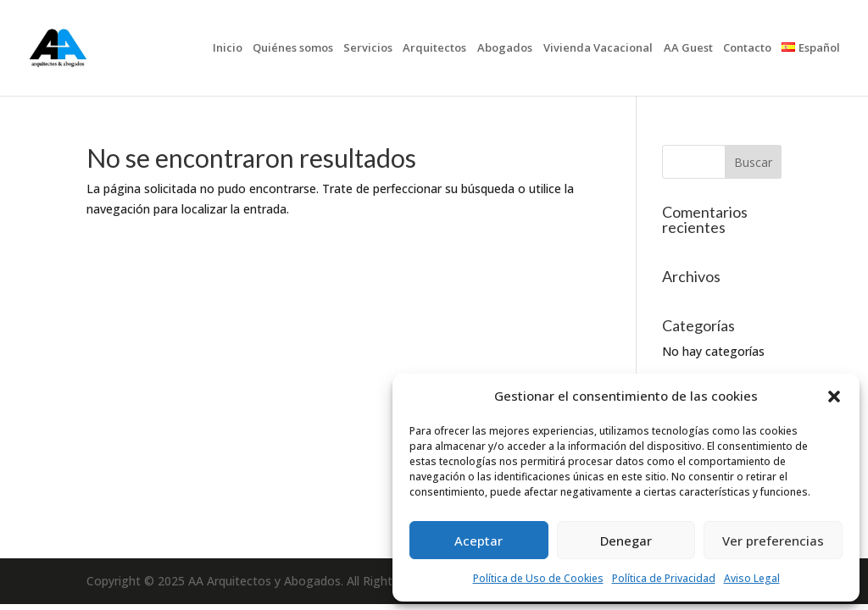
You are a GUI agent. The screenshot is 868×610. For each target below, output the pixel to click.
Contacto (747, 49)
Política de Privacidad (664, 578)
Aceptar (479, 541)
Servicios (368, 49)
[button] (834, 396)
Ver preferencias (773, 541)
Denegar (626, 541)
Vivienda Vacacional (598, 49)
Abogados (505, 49)
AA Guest (688, 49)
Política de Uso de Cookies (538, 578)
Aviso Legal (752, 578)
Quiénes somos (293, 49)
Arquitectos (434, 49)
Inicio (228, 49)
